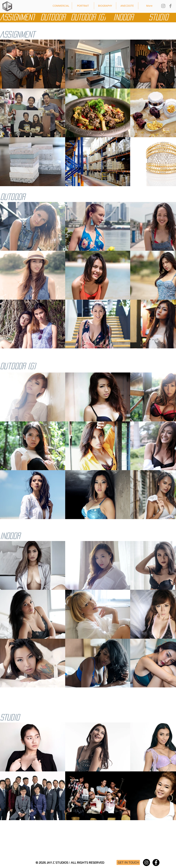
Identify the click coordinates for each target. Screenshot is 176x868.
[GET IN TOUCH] (128, 862)
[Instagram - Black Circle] (146, 863)
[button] (61, 6)
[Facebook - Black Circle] (156, 863)
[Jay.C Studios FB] (170, 6)
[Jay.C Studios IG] (163, 6)
